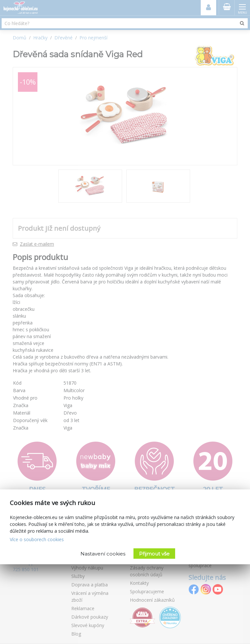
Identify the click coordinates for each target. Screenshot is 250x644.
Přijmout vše (154, 554)
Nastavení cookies (103, 554)
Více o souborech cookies (37, 539)
